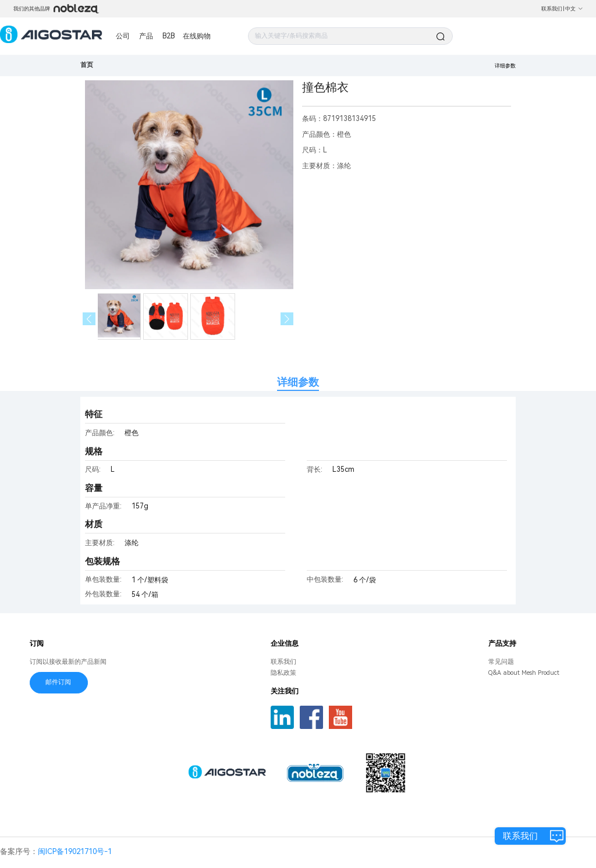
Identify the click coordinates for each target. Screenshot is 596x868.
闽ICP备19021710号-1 (75, 851)
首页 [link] (87, 65)
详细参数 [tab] (298, 382)
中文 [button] (574, 9)
